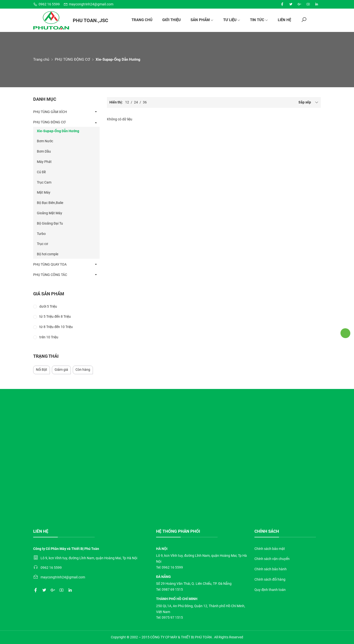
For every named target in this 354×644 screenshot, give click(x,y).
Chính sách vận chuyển (272, 559)
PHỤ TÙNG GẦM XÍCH (50, 112)
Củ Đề (41, 172)
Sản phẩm (202, 20)
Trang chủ (142, 20)
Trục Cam (44, 182)
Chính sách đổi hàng (270, 579)
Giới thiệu (171, 20)
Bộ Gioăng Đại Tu (50, 223)
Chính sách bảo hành (271, 569)
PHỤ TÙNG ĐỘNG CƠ (72, 59)
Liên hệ (284, 20)
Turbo (41, 234)
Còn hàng (83, 370)
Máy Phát (44, 162)
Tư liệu (232, 20)
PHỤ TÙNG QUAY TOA (50, 264)
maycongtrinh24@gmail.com (88, 4)
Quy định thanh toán (270, 590)
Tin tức (259, 20)
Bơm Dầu (44, 151)
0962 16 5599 (46, 4)
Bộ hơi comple (48, 254)
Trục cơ (42, 244)
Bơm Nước (45, 141)
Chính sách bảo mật (270, 549)
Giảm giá (61, 370)
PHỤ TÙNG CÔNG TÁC (50, 275)
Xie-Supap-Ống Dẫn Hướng (58, 131)
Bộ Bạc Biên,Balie (50, 203)
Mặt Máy (44, 192)
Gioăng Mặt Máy (50, 213)
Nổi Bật (42, 370)
